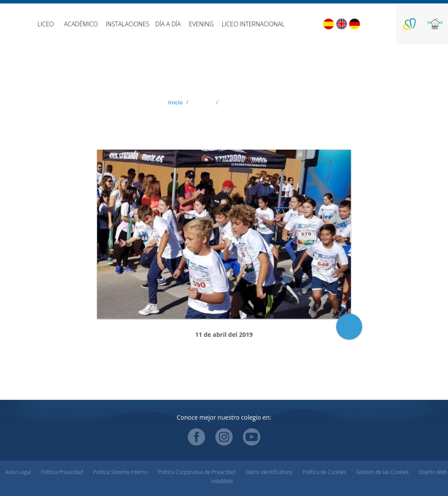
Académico (81, 24)
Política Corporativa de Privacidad (197, 472)
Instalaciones (128, 24)
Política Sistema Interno (120, 472)
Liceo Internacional (253, 24)
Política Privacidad (62, 472)
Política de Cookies (324, 472)
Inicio (176, 102)
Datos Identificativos (269, 472)
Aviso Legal (18, 472)
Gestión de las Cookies (382, 472)
